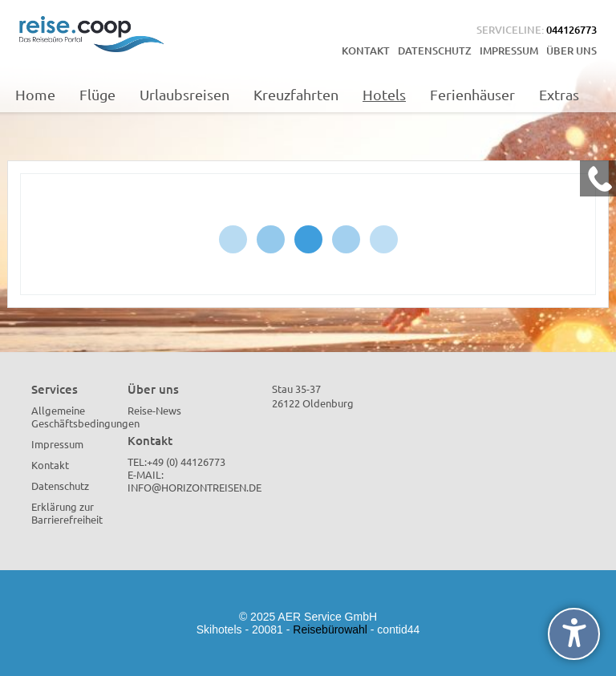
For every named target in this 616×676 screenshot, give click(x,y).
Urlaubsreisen (184, 94)
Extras (559, 94)
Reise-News (154, 410)
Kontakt (366, 51)
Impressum (509, 51)
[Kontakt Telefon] (598, 178)
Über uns (571, 51)
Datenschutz (435, 51)
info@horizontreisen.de (195, 487)
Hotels (384, 94)
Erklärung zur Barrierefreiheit (67, 513)
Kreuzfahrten (296, 94)
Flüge (97, 94)
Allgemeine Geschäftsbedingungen (85, 417)
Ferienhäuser (472, 94)
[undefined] (574, 634)
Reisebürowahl (330, 629)
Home (35, 94)
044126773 (571, 30)
